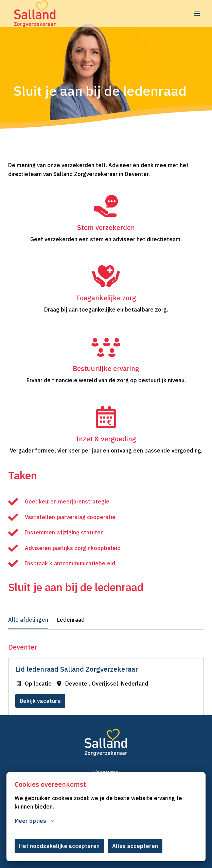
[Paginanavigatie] (197, 14)
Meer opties (34, 821)
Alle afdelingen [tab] (28, 620)
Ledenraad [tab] (71, 620)
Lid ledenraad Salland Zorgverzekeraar (77, 669)
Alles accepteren (135, 846)
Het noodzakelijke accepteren (59, 846)
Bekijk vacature (40, 701)
